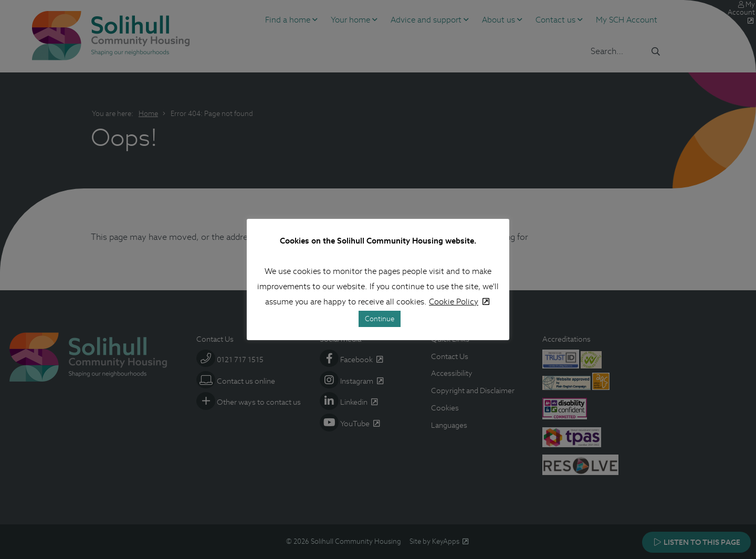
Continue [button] (380, 319)
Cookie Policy (454, 302)
